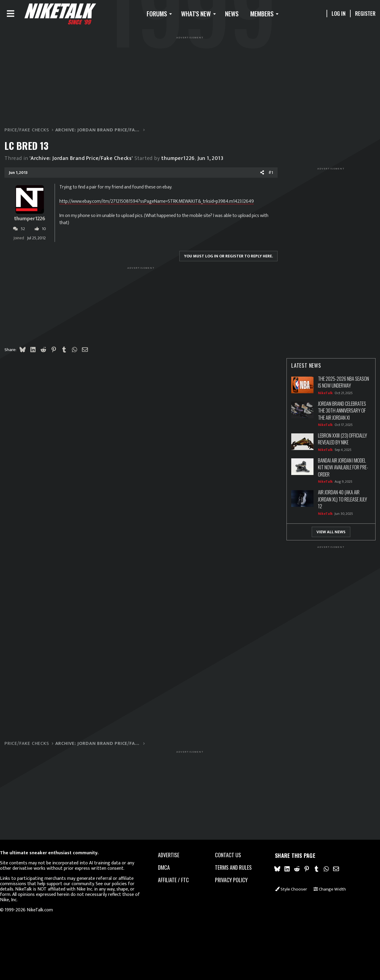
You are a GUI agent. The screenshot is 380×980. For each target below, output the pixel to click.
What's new (199, 15)
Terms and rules (232, 868)
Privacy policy (230, 880)
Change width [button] (324, 892)
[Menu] (20, 15)
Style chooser (285, 892)
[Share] (253, 175)
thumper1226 (187, 161)
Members (265, 15)
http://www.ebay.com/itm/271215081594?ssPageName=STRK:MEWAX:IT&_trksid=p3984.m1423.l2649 (166, 203)
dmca (167, 868)
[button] (161, 15)
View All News (322, 534)
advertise (171, 855)
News (235, 15)
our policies (129, 884)
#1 (261, 175)
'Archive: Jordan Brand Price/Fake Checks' (91, 161)
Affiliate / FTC (176, 880)
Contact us (227, 855)
